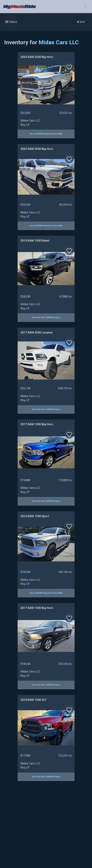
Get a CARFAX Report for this (46, 134)
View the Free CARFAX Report (46, 317)
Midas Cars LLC (59, 42)
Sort (81, 22)
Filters (11, 22)
